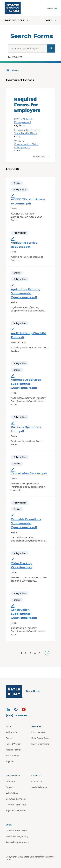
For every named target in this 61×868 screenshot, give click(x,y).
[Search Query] (51, 48)
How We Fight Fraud (16, 805)
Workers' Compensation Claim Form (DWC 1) (26, 144)
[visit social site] (8, 710)
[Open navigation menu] (51, 20)
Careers (10, 787)
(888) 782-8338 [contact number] (16, 715)
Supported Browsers (16, 811)
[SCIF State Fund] (13, 8)
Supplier (10, 761)
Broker (9, 738)
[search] (32, 48)
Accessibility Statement (17, 842)
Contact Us (37, 781)
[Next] (47, 653)
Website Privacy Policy (17, 836)
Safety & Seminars (40, 744)
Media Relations (39, 787)
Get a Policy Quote (41, 738)
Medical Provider (14, 750)
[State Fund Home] (31, 691)
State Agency (12, 756)
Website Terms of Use (16, 831)
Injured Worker (13, 744)
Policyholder (12, 732)
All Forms (11, 781)
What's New (12, 793)
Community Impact (16, 799)
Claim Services (38, 732)
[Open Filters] (12, 70)
